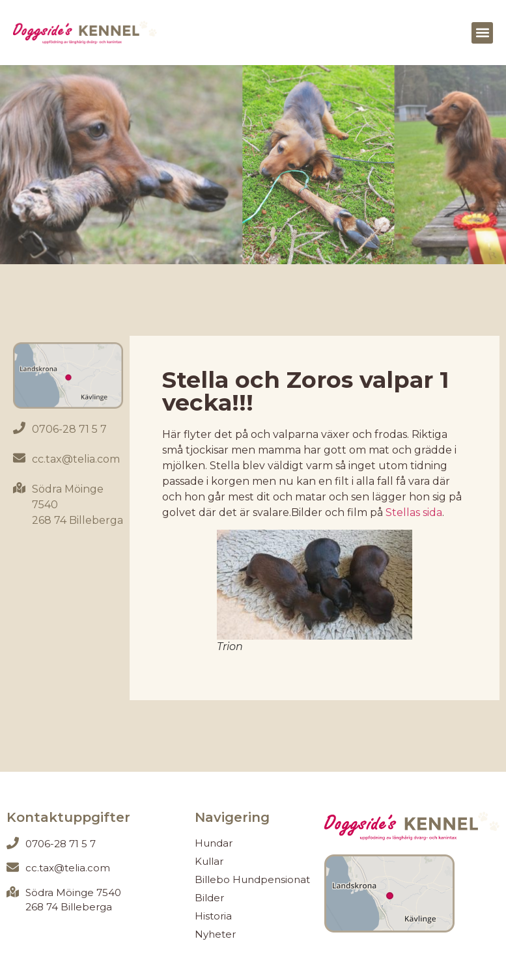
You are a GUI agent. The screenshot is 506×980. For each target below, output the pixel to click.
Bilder (209, 898)
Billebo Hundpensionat (252, 879)
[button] (482, 33)
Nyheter (215, 934)
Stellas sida (413, 512)
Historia (213, 916)
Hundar (214, 843)
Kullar (209, 861)
